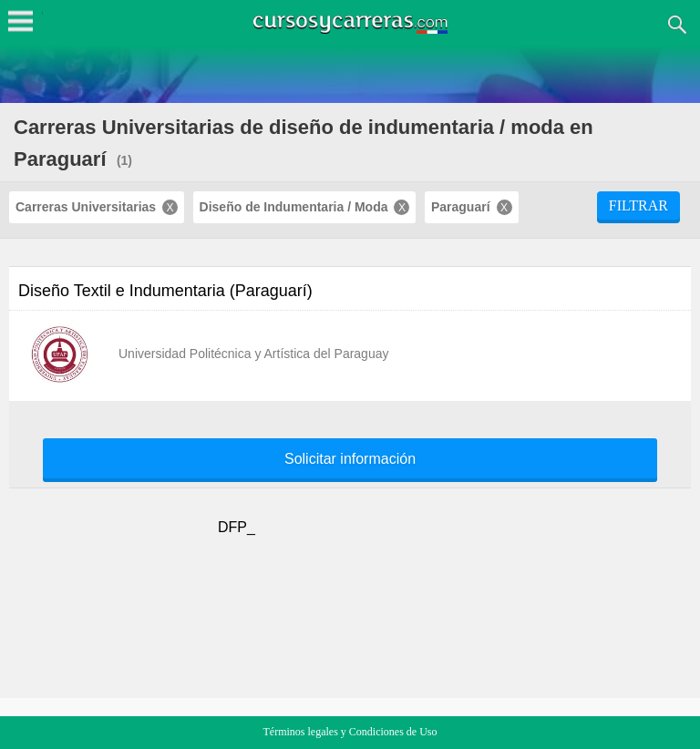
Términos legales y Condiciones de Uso (350, 732)
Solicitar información (350, 459)
